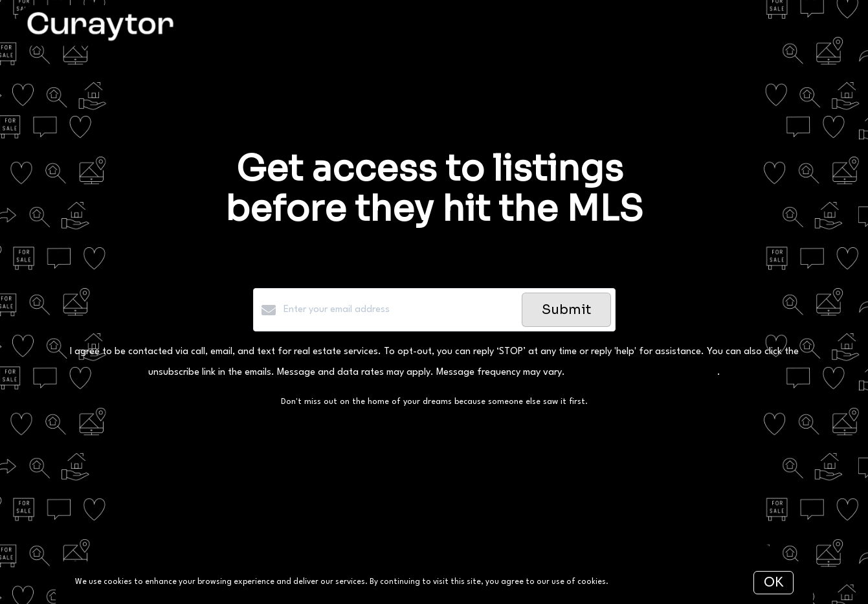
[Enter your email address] (399, 310)
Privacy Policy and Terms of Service (642, 373)
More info (629, 582)
